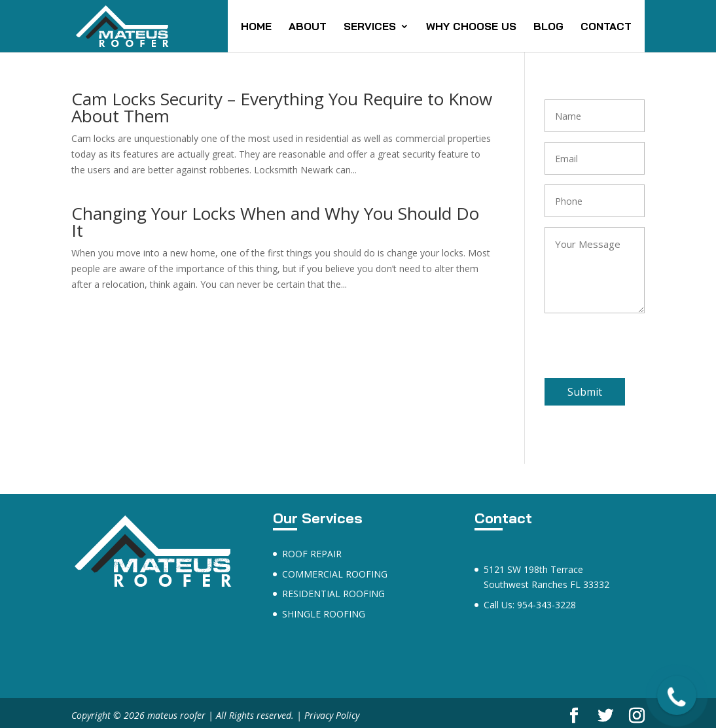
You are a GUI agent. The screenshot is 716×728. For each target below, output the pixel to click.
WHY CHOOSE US (471, 27)
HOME (256, 27)
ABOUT (308, 27)
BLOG (548, 27)
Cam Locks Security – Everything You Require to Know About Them (282, 107)
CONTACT (606, 27)
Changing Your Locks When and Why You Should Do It (275, 222)
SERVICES (370, 27)
